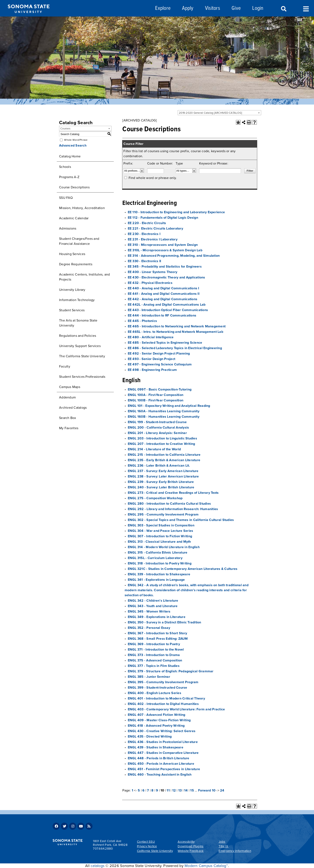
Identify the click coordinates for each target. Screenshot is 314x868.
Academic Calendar (74, 218)
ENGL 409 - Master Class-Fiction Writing (159, 720)
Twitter (64, 826)
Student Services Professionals (82, 377)
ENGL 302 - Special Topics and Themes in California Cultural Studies (181, 520)
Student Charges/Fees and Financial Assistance (79, 241)
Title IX (223, 846)
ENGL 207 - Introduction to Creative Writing (161, 444)
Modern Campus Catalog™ (206, 866)
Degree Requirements (76, 264)
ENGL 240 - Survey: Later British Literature (161, 487)
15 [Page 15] (192, 790)
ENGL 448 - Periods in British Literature (159, 758)
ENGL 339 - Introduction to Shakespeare (159, 574)
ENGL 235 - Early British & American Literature (164, 460)
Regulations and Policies (78, 336)
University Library (72, 290)
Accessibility (186, 842)
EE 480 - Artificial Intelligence (151, 337)
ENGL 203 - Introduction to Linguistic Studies (162, 438)
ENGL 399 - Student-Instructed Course (158, 688)
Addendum (67, 397)
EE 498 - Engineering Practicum (152, 370)
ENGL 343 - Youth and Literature (153, 606)
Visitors (213, 8)
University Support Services (80, 346)
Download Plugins (191, 846)
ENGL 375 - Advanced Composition (155, 660)
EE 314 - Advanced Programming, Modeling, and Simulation (174, 256)
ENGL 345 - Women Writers (149, 611)
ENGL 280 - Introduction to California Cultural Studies (169, 504)
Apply (188, 8)
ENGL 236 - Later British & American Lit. (159, 466)
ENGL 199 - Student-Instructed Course (157, 422)
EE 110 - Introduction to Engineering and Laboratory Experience (176, 212)
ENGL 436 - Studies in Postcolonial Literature (163, 742)
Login (258, 8)
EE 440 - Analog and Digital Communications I (163, 288)
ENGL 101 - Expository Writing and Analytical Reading (169, 406)
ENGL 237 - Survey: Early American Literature (163, 471)
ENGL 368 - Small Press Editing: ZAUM (158, 639)
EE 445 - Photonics (142, 321)
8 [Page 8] (152, 790)
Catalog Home (70, 156)
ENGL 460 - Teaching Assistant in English (160, 775)
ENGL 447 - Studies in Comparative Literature (163, 753)
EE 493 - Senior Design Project (152, 359)
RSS (89, 826)
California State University (155, 851)
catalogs (97, 866)
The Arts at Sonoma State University (78, 323)
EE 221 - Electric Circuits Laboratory (155, 228)
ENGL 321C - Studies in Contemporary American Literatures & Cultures (183, 569)
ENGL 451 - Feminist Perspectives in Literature (164, 769)
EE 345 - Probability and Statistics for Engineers (165, 267)
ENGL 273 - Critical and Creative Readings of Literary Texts (173, 493)
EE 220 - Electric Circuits (147, 223)
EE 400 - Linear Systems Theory (153, 272)
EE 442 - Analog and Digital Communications (163, 299)
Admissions (68, 228)
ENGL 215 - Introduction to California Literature (164, 455)
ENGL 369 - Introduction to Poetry (154, 644)
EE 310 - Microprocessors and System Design (163, 245)
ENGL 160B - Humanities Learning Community (164, 417)
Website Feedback (191, 851)
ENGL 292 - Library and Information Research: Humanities (173, 509)
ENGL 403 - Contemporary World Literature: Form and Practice (176, 709)
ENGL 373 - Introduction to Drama (154, 655)
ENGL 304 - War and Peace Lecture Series (161, 531)
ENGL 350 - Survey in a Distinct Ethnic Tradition (165, 622)
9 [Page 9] (157, 790)
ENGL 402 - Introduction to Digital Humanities (163, 704)
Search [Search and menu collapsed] (283, 9)
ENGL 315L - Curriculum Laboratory (155, 558)
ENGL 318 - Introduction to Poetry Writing (160, 563)
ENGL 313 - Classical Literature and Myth (159, 542)
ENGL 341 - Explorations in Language (156, 580)
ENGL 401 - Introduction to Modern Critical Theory (166, 698)
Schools (65, 167)
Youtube (81, 826)
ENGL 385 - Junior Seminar (149, 677)
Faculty (65, 366)
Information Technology (77, 300)
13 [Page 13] (180, 790)
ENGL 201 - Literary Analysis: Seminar (157, 433)
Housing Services (72, 254)
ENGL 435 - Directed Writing (150, 737)
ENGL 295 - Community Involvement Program (163, 514)
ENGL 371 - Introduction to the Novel (156, 650)
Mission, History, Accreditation (82, 208)
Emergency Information (235, 851)
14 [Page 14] (186, 790)
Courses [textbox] (65, 129)
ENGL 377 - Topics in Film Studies (154, 666)
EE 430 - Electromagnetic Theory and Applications (166, 277)
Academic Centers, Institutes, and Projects (84, 277)
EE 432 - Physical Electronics (150, 283)
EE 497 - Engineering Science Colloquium (160, 364)
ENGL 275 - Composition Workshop (155, 498)
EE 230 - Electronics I (144, 234)
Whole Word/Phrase (76, 140)
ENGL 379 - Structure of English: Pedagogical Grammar (171, 671)
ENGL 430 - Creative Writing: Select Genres (162, 731)
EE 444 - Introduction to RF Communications (162, 315)
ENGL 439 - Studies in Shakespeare (156, 747)
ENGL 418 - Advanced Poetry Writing (156, 726)
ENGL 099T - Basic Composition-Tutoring (160, 389)
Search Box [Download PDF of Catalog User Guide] (68, 418)
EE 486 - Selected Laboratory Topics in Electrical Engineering (175, 348)
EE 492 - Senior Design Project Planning (159, 354)
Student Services (72, 310)
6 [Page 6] (143, 790)
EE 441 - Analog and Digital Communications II (164, 294)
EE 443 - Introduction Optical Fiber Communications (168, 310)
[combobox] (219, 113)
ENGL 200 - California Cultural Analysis (158, 428)
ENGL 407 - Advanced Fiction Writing (157, 715)
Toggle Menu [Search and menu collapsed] (306, 8)
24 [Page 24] (222, 790)
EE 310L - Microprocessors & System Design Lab (165, 250)
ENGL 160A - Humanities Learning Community (164, 411)
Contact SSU (146, 842)
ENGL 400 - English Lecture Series (154, 693)
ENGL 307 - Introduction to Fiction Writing (160, 536)
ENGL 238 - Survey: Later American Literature (163, 476)
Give (236, 8)
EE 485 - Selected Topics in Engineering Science (165, 343)
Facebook (56, 826)
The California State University (82, 356)
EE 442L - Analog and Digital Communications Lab (167, 305)
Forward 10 (207, 790)
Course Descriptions (74, 187)
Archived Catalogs (73, 408)
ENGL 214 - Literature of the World (154, 449)
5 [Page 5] (139, 790)
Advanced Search (73, 146)
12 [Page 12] (174, 790)
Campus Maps (70, 387)
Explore (163, 8)
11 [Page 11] (168, 790)
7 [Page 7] (148, 790)
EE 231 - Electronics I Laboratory (153, 239)
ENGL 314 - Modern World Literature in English (164, 547)
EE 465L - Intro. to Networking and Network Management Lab (175, 332)
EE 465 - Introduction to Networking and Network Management (177, 326)
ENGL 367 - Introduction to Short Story (158, 633)
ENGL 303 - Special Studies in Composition (161, 525)
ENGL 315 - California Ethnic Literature (158, 553)
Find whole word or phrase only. (153, 178)
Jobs (222, 842)
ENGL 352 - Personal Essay (149, 628)
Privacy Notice (147, 846)
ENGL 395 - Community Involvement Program (163, 682)
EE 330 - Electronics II (144, 261)
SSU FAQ (66, 198)
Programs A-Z (69, 177)
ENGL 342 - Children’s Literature (153, 601)
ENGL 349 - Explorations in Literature (157, 617)
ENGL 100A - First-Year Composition (156, 395)
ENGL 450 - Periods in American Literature (161, 764)
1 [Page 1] (132, 790)
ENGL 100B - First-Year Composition (156, 400)
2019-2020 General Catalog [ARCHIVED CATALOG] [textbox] (210, 113)
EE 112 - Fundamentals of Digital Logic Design (163, 218)
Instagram (73, 826)
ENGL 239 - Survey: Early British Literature (161, 482)
